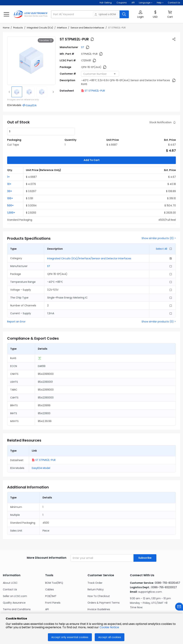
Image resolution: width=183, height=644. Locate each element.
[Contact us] (179, 607)
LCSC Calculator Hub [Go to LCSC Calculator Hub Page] (58, 598)
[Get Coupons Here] (122, 3)
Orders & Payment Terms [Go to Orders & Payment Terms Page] (104, 585)
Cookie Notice (109, 627)
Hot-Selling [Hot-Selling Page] (106, 3)
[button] (146, 3)
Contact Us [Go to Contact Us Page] (10, 572)
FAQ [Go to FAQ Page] (90, 611)
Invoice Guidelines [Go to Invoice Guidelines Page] (99, 592)
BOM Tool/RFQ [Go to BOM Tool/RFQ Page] (54, 565)
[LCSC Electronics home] (31, 14)
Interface (62, 28)
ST (83, 47)
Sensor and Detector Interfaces (87, 28)
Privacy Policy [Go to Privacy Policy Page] (11, 598)
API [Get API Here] (133, 3)
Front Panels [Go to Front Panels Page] (53, 585)
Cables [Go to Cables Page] (50, 572)
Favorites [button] (46, 40)
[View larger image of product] (31, 61)
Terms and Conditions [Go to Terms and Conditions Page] (17, 592)
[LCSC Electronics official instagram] (133, 608)
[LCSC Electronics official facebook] (142, 608)
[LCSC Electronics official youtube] (171, 608)
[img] (17, 92)
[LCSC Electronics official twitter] (162, 608)
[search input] (86, 14)
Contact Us (174, 3)
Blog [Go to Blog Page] (5, 611)
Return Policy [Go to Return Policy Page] (96, 572)
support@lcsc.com (150, 574)
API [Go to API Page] (47, 592)
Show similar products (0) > (159, 221)
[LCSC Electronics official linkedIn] (152, 608)
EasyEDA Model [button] (41, 450)
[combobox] (100, 74)
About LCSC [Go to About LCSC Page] (10, 565)
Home (6, 28)
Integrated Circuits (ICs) (40, 28)
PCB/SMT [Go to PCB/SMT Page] (51, 578)
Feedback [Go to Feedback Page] (94, 605)
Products (18, 28)
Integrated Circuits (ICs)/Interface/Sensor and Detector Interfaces (89, 241)
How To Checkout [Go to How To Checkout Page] (99, 578)
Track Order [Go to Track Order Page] (95, 565)
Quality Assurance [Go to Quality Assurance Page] (14, 585)
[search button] (124, 14)
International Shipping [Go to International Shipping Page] (101, 598)
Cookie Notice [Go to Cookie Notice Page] (12, 605)
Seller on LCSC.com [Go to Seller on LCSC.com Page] (15, 578)
